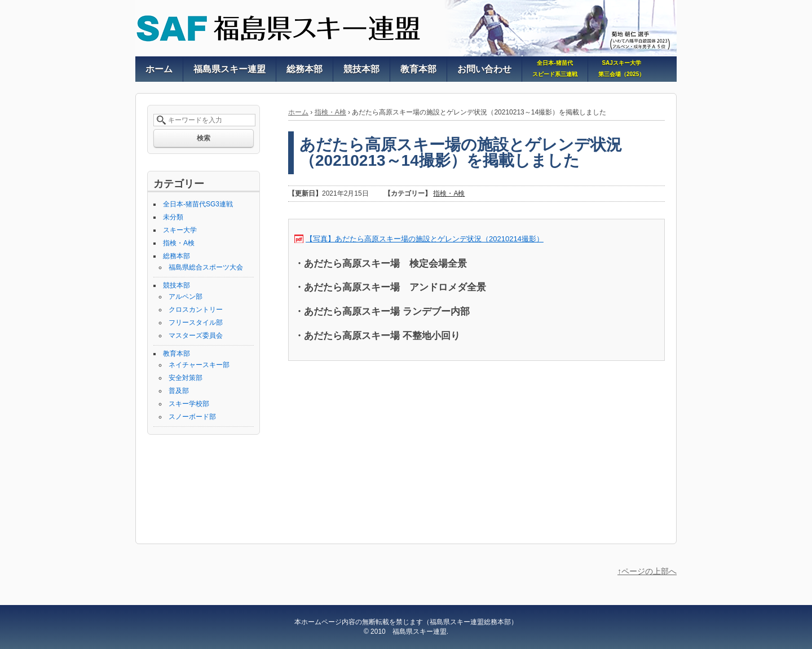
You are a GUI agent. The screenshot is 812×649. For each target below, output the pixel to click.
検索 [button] (204, 138)
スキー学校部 (189, 404)
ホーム (298, 112)
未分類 (173, 217)
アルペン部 (186, 297)
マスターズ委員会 (196, 335)
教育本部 (176, 354)
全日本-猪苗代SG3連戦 (198, 204)
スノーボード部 (192, 417)
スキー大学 (180, 230)
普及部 (179, 391)
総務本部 (176, 256)
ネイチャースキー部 (199, 365)
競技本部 (176, 285)
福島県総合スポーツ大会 (206, 267)
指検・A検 (330, 112)
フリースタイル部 (196, 323)
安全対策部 (186, 378)
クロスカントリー (196, 310)
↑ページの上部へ (647, 571)
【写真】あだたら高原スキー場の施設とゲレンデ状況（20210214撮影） (425, 239)
